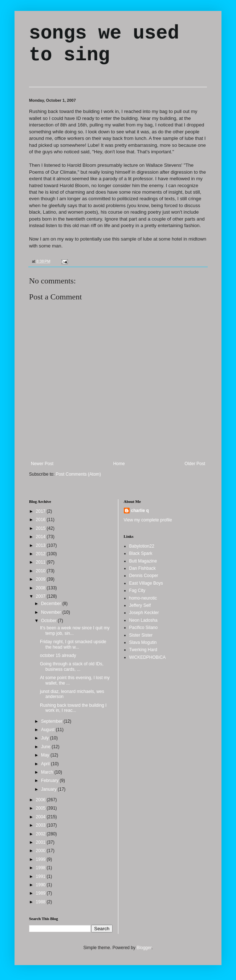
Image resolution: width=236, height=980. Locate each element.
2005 (41, 808)
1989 (41, 893)
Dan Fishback (143, 568)
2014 (41, 537)
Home (119, 464)
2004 (41, 817)
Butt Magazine (143, 561)
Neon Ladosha (143, 620)
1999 (41, 859)
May (46, 755)
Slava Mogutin (143, 642)
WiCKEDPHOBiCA (148, 657)
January (49, 789)
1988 (41, 902)
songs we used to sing (104, 44)
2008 (41, 588)
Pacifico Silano (144, 628)
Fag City (137, 590)
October (49, 621)
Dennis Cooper (144, 576)
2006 (41, 800)
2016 (41, 520)
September (52, 721)
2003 (41, 825)
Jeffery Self (140, 605)
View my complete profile (148, 520)
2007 (41, 596)
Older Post (195, 464)
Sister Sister (141, 635)
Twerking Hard (143, 650)
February (50, 781)
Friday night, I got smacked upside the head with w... (73, 644)
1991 (41, 876)
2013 (41, 545)
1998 (41, 868)
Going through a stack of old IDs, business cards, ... (72, 666)
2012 (41, 554)
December (52, 604)
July (46, 738)
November (52, 612)
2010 (41, 571)
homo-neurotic (143, 598)
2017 (41, 511)
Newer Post (42, 464)
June (46, 747)
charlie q (140, 511)
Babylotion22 (142, 546)
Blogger (144, 948)
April (46, 764)
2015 (41, 528)
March (48, 772)
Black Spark (141, 553)
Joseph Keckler (144, 613)
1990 (41, 885)
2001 (41, 842)
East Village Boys (146, 583)
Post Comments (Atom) (78, 474)
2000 (41, 851)
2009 (41, 579)
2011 (41, 562)
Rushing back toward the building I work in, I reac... (73, 708)
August (48, 730)
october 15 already (58, 656)
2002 (41, 834)
